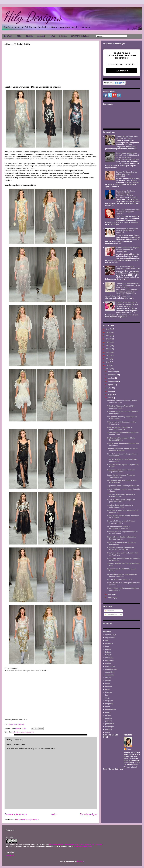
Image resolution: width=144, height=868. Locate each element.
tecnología (109, 727)
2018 (108, 355)
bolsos (108, 652)
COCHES (29, 36)
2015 (108, 365)
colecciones (17, 732)
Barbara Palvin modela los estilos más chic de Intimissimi (126, 174)
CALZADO (41, 36)
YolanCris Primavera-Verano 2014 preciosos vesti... (121, 407)
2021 (108, 346)
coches (108, 663)
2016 (108, 362)
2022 (108, 342)
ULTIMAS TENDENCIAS (80, 36)
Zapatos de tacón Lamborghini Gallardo (123, 486)
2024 (108, 336)
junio (110, 391)
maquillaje (109, 704)
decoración (110, 675)
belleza (108, 649)
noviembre (112, 375)
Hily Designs (32, 16)
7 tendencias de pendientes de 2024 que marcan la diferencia (127, 231)
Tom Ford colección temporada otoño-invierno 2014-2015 (123, 450)
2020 (108, 349)
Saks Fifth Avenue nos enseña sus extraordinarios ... (121, 495)
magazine (109, 701)
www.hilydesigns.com (83, 846)
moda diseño (110, 709)
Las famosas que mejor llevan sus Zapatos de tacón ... (121, 471)
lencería (108, 692)
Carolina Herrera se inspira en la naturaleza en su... (120, 506)
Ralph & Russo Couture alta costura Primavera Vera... (122, 538)
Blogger (80, 861)
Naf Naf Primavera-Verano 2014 (120, 580)
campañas (109, 658)
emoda (108, 681)
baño (107, 646)
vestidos (109, 729)
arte (107, 640)
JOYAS (52, 36)
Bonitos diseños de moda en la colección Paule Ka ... (120, 428)
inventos (109, 686)
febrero (111, 598)
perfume (109, 721)
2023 (108, 339)
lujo (107, 695)
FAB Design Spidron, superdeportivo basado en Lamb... (122, 575)
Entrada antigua (88, 814)
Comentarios (111, 615)
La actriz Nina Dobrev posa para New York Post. (127, 137)
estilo (107, 684)
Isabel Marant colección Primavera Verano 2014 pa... (121, 476)
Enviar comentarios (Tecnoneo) (27, 819)
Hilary (129, 749)
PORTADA (8, 36)
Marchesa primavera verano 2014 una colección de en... (122, 402)
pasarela (31, 732)
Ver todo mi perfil (131, 767)
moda (24, 732)
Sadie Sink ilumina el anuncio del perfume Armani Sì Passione (128, 212)
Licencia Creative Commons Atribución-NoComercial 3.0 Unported (76, 844)
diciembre (112, 372)
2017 (108, 359)
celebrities (109, 661)
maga (107, 698)
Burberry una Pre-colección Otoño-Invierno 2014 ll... (121, 439)
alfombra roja (111, 635)
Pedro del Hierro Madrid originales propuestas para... (121, 501)
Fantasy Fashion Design (16, 724)
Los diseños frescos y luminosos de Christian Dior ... (122, 481)
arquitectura (110, 638)
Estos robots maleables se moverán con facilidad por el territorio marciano (127, 155)
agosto (111, 385)
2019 (108, 352)
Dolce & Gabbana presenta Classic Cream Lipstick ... (121, 522)
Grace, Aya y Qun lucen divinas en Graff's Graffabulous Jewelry (125, 193)
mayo (110, 395)
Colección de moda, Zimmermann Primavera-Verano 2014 (121, 549)
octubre (111, 378)
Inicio (53, 814)
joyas (107, 689)
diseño (108, 678)
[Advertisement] (51, 65)
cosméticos (110, 672)
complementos (111, 669)
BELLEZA (63, 36)
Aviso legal (10, 855)
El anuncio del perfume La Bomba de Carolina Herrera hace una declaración (127, 304)
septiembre (113, 381)
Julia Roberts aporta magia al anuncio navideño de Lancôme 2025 (128, 250)
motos (108, 712)
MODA (19, 36)
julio (110, 388)
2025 (108, 332)
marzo (111, 594)
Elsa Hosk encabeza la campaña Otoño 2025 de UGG (128, 268)
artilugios (109, 643)
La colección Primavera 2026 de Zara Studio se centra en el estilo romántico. (128, 285)
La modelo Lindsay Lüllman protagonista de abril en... (119, 527)
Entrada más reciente (16, 814)
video (107, 732)
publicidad (109, 724)
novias (108, 715)
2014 (108, 369)
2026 (108, 329)
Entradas (109, 611)
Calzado (108, 655)
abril (110, 398)
